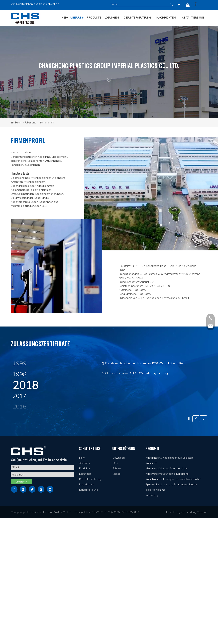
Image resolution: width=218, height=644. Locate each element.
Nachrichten (86, 610)
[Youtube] (41, 615)
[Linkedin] (23, 615)
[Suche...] (140, 4)
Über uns (84, 589)
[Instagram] (50, 615)
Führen (116, 594)
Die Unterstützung (90, 605)
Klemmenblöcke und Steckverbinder (167, 594)
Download (118, 584)
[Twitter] (32, 615)
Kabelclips (152, 589)
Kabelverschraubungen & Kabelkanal (167, 600)
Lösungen (85, 600)
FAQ (115, 589)
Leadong (191, 638)
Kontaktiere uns (88, 616)
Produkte (85, 594)
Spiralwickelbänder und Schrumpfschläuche (171, 610)
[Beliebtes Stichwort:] (171, 4)
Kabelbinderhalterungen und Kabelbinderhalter (173, 605)
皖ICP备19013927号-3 (125, 638)
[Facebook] (14, 615)
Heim (82, 584)
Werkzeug (152, 621)
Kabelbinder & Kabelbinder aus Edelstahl (169, 584)
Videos (116, 600)
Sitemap (202, 638)
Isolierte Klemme (155, 616)
